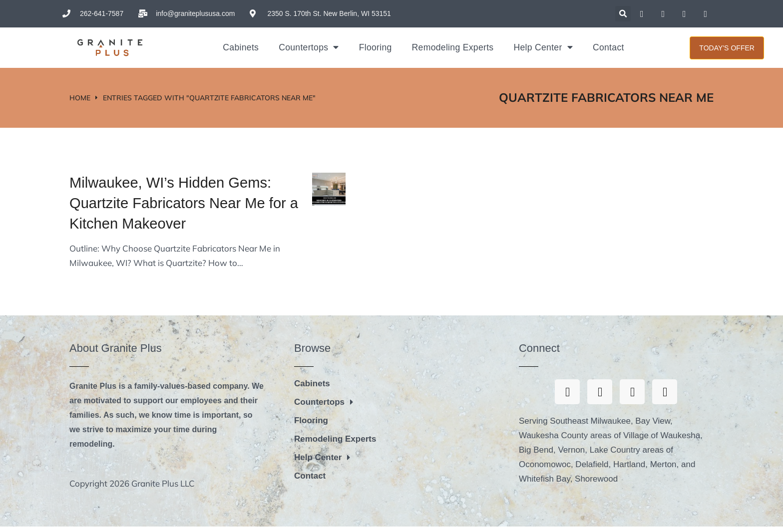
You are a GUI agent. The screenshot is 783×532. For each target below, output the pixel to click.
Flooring (376, 47)
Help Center (543, 47)
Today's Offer (727, 48)
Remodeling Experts (453, 47)
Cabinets (241, 47)
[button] (623, 14)
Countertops (309, 47)
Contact (608, 47)
